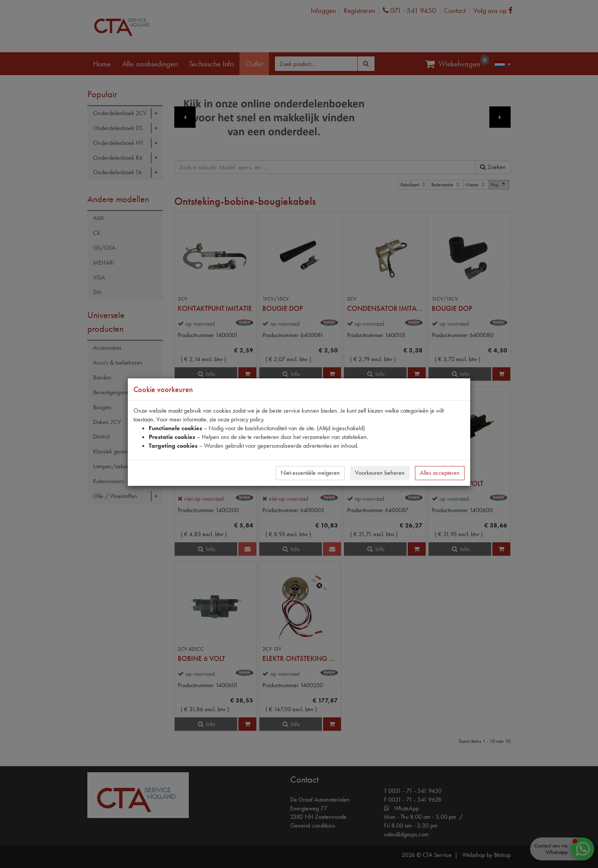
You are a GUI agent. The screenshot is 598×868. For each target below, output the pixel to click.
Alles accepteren (440, 473)
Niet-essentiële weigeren (310, 473)
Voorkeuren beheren (380, 473)
